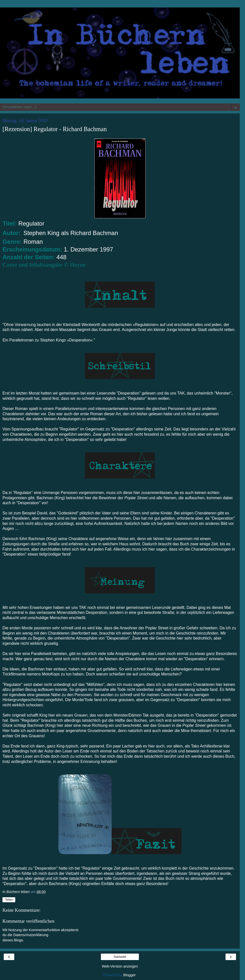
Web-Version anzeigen (120, 966)
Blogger (129, 975)
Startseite (120, 957)
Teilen (9, 900)
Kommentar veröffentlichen (28, 921)
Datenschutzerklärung (31, 935)
